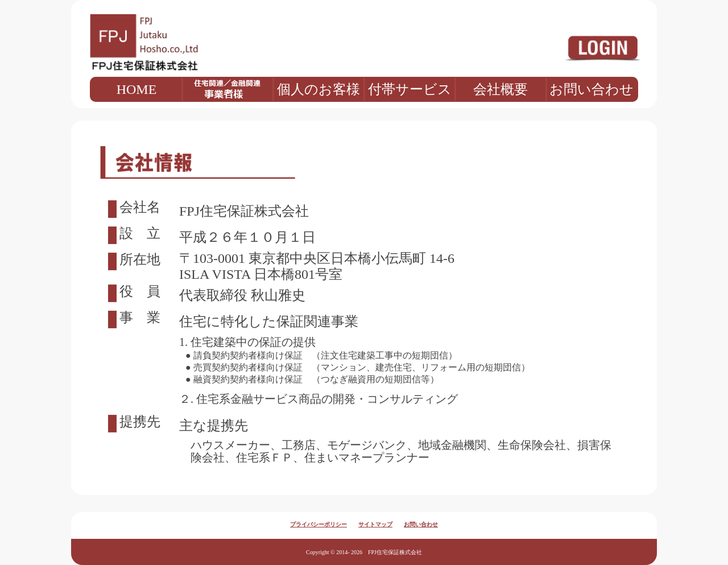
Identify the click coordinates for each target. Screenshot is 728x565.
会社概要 (500, 89)
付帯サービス (410, 89)
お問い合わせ (591, 89)
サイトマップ (375, 524)
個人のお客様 (318, 89)
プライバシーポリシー (318, 524)
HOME (137, 89)
